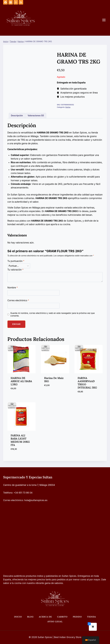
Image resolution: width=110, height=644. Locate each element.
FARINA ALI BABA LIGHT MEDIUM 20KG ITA (20, 440)
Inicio (18, 617)
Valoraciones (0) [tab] (36, 116)
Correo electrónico (18, 300)
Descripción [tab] (17, 116)
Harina (68, 107)
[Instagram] (11, 2)
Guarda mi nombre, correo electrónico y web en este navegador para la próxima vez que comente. (52, 314)
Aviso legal (55, 621)
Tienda (92, 617)
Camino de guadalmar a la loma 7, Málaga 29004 (29, 485)
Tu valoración (15, 270)
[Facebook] (5, 2)
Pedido (77, 617)
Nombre (13, 288)
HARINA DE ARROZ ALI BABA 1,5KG (21, 381)
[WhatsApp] (16, 2)
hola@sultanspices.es (36, 500)
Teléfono (8, 493)
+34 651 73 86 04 (23, 493)
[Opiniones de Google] (21, 2)
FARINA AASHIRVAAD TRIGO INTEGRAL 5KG (87, 383)
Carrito (62, 617)
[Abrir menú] (105, 20)
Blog (30, 617)
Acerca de (45, 617)
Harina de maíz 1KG (54, 380)
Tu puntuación (16, 261)
